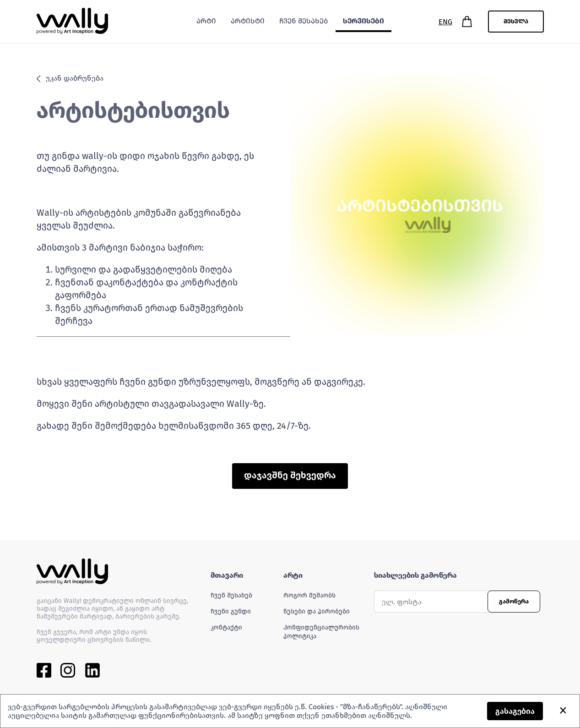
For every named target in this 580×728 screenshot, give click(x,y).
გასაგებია (515, 711)
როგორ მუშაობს (309, 595)
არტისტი (248, 21)
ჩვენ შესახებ (231, 595)
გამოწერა (514, 602)
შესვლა (516, 22)
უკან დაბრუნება (70, 78)
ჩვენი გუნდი (231, 611)
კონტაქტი (226, 627)
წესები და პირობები (317, 611)
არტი (206, 21)
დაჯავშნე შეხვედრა (290, 475)
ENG (445, 22)
